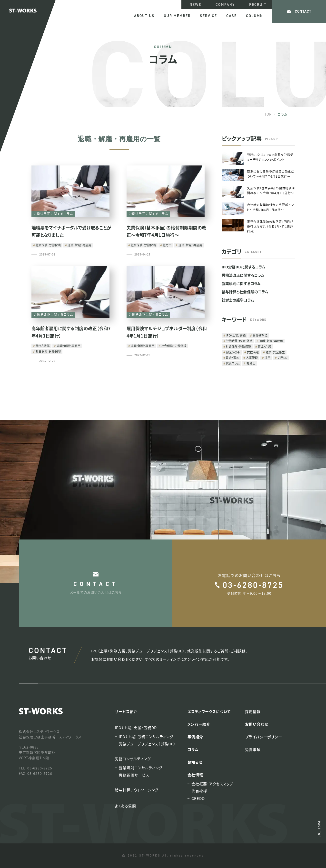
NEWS (196, 5)
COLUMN (255, 16)
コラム (193, 749)
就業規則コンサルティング (141, 768)
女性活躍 (253, 352)
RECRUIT (258, 5)
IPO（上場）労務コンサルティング (146, 737)
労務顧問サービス (134, 775)
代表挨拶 (199, 791)
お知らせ (195, 762)
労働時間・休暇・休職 (239, 341)
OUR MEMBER (177, 16)
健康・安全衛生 (275, 352)
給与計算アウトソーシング (137, 790)
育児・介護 (264, 346)
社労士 (167, 245)
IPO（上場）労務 (236, 335)
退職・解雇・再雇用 (79, 245)
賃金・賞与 (232, 358)
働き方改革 (43, 346)
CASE (232, 16)
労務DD (282, 358)
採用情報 (253, 711)
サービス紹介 (126, 711)
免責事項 (253, 749)
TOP (268, 114)
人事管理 (252, 358)
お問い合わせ (257, 724)
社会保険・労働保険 (48, 245)
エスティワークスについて (209, 711)
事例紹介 (195, 737)
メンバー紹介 (199, 724)
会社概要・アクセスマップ (212, 784)
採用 (267, 358)
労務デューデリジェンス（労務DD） (147, 744)
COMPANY (225, 5)
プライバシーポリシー (264, 737)
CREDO (198, 798)
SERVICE (208, 16)
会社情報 (195, 775)
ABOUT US (144, 16)
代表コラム (233, 363)
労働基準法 (260, 335)
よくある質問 (125, 806)
